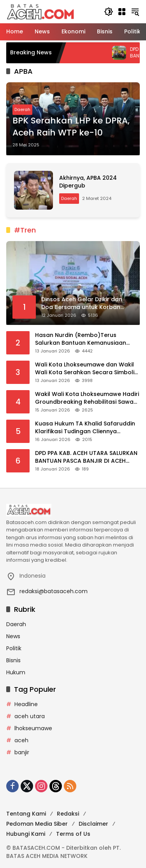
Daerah (22, 109)
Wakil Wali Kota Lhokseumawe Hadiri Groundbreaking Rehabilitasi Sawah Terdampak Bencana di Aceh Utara (87, 398)
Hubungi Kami (26, 834)
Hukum (16, 672)
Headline (26, 704)
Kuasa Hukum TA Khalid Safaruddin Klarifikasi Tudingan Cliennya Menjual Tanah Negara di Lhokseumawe (85, 428)
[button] (109, 12)
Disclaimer (93, 824)
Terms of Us (73, 834)
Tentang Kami (26, 814)
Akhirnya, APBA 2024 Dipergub (88, 182)
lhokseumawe (33, 728)
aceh (21, 740)
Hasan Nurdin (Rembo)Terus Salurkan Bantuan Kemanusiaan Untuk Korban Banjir (81, 339)
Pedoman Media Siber (37, 824)
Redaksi (68, 814)
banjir (22, 752)
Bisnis (13, 660)
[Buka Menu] (122, 12)
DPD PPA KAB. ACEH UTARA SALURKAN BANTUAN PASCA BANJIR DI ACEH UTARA (86, 457)
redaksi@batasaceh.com (54, 591)
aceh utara (30, 716)
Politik (14, 648)
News (13, 636)
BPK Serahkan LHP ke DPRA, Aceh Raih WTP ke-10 (71, 127)
